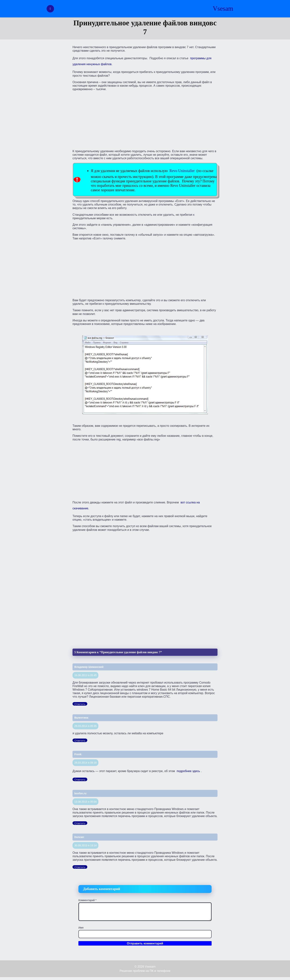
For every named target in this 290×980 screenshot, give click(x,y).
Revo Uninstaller (182, 171)
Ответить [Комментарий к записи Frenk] (80, 780)
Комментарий (87, 900)
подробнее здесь (188, 771)
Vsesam (223, 9)
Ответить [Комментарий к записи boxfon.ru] (80, 823)
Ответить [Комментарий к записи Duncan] (80, 867)
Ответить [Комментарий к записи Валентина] (80, 741)
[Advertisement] (145, 120)
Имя (81, 928)
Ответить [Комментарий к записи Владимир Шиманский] (80, 704)
